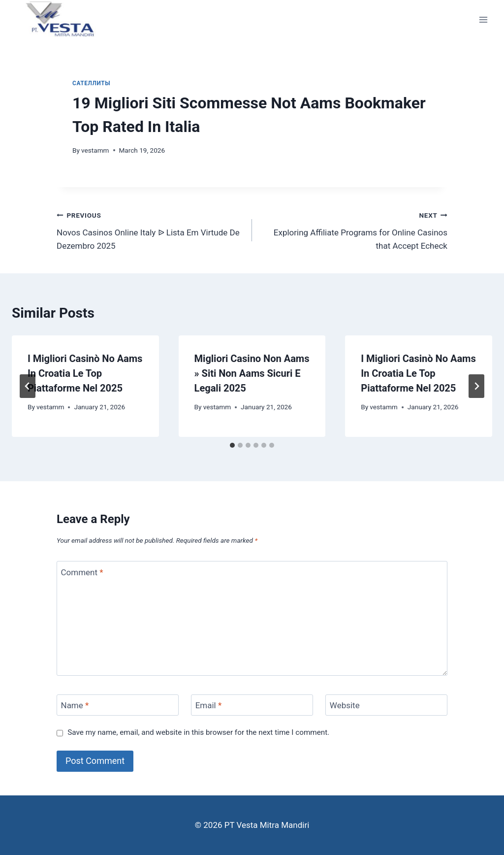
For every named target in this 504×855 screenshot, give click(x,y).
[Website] (386, 705)
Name (75, 705)
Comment (82, 572)
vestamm (95, 150)
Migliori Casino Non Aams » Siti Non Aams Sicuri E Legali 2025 (252, 373)
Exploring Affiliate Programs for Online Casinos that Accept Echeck (354, 230)
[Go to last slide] (28, 386)
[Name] (118, 705)
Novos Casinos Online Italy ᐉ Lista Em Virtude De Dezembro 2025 (150, 230)
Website (345, 705)
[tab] (232, 445)
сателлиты (91, 83)
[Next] (476, 386)
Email (209, 705)
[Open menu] (483, 19)
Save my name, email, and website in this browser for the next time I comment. (198, 732)
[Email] (252, 705)
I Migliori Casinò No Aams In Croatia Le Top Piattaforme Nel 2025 (85, 373)
